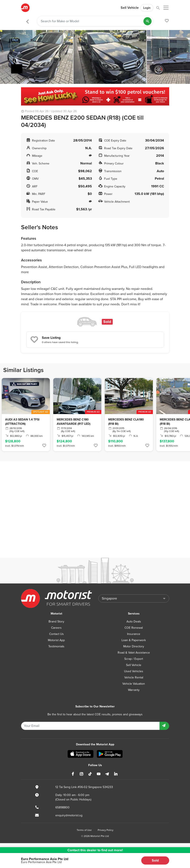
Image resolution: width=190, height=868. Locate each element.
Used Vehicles (134, 671)
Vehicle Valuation (134, 684)
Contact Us (56, 634)
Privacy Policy (106, 830)
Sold (155, 860)
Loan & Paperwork (134, 640)
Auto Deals (134, 622)
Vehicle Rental (134, 677)
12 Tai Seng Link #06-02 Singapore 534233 (84, 787)
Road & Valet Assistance (134, 653)
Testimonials (56, 646)
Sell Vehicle (130, 8)
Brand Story (56, 622)
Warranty (134, 690)
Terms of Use (84, 830)
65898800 (62, 807)
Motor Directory (134, 646)
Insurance (134, 634)
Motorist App (56, 640)
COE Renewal (134, 628)
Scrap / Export (134, 659)
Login (147, 8)
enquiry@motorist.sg (69, 815)
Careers (56, 628)
